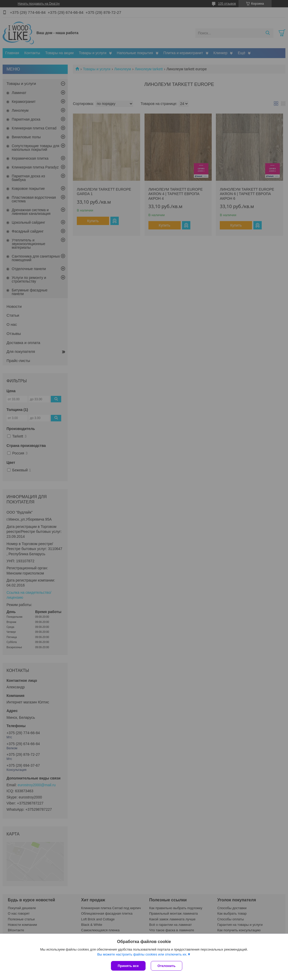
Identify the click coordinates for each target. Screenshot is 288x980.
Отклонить (167, 966)
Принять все (128, 966)
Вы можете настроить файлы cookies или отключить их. (142, 954)
